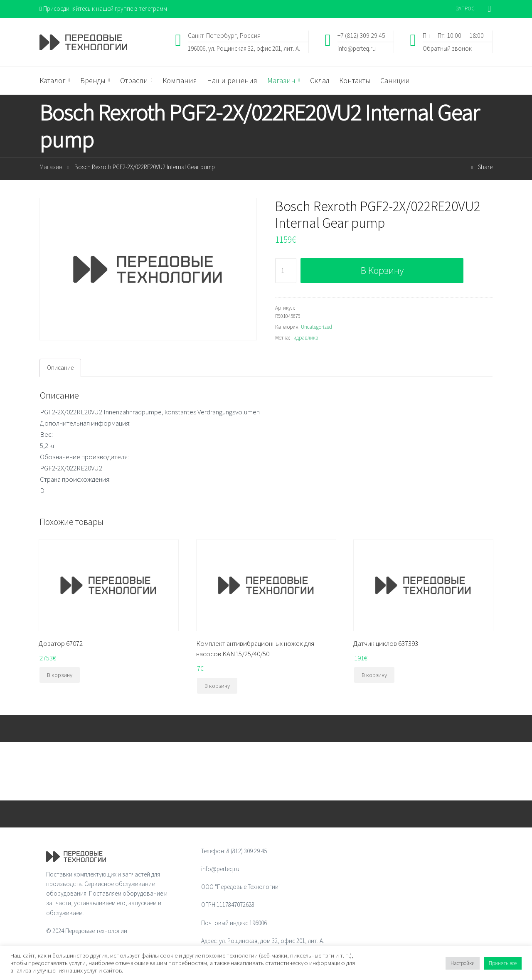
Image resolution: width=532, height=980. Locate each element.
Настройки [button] (463, 963)
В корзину (382, 270)
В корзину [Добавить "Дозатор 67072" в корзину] (60, 675)
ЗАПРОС (465, 9)
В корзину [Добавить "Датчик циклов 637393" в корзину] (374, 675)
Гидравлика (305, 338)
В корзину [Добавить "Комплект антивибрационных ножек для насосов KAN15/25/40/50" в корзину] (217, 686)
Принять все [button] (503, 963)
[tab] (60, 368)
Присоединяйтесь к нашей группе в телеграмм (103, 9)
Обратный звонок (447, 48)
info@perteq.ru (357, 48)
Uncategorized (316, 327)
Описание (60, 368)
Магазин (51, 167)
